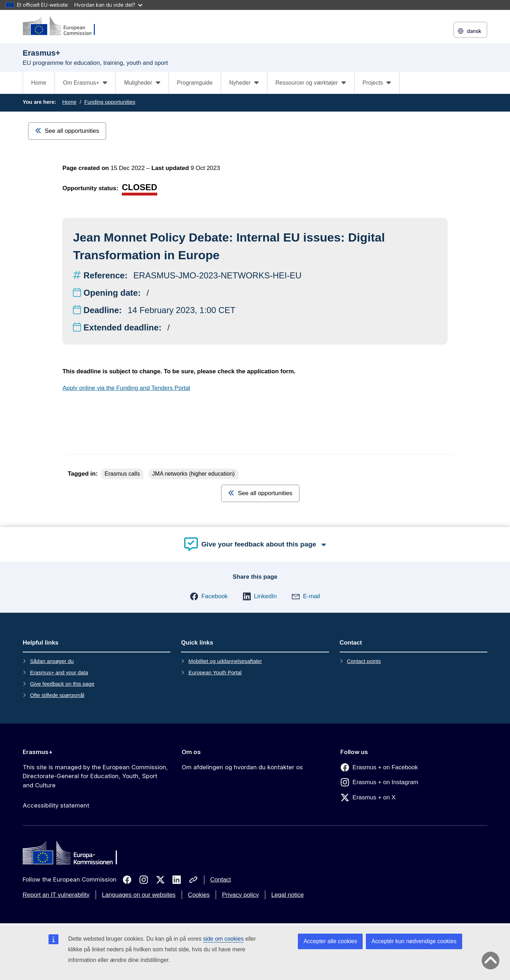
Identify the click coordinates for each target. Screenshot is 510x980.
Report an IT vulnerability (56, 895)
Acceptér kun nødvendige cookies (414, 941)
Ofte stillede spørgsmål (57, 695)
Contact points (364, 661)
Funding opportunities (110, 102)
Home (39, 83)
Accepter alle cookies (330, 941)
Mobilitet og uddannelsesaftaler (225, 661)
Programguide (195, 83)
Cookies (199, 895)
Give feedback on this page (62, 684)
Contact (221, 880)
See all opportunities (67, 131)
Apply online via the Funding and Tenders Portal (126, 388)
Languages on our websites (139, 895)
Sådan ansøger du (52, 661)
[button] (209, 596)
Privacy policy (240, 895)
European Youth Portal (215, 672)
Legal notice (288, 895)
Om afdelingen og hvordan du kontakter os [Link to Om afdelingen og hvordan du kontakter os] (242, 767)
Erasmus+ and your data (59, 672)
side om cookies (223, 939)
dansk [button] (470, 31)
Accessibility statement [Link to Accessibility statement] (56, 805)
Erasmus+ (38, 752)
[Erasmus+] (63, 26)
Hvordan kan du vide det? (108, 5)
